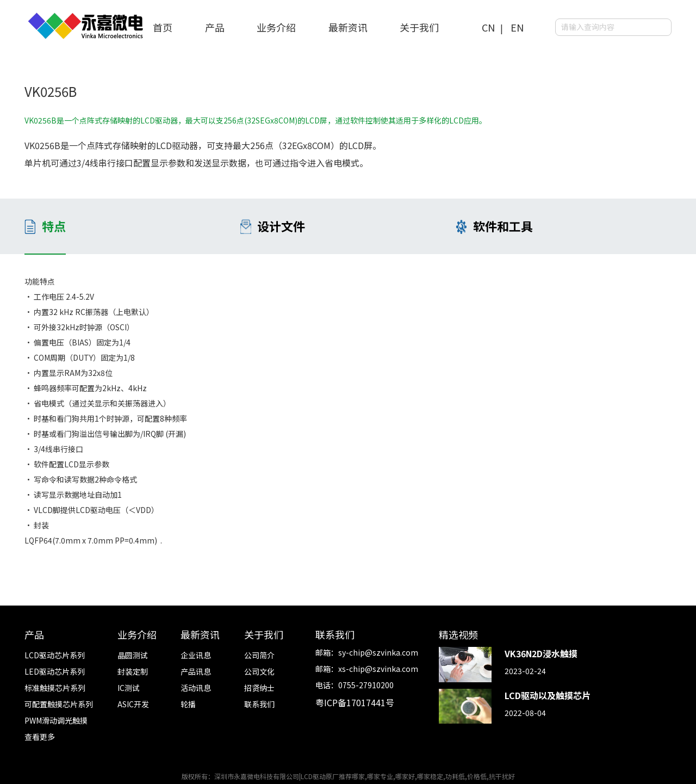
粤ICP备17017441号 (355, 702)
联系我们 (259, 704)
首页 (163, 27)
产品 (215, 27)
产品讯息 (196, 671)
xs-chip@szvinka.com (378, 669)
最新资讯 (348, 27)
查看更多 (40, 737)
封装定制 (133, 671)
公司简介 (259, 655)
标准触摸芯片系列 (55, 688)
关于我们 (419, 27)
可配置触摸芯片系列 (59, 704)
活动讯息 (196, 688)
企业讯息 (196, 655)
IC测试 (129, 688)
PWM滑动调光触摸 (56, 720)
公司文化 (259, 671)
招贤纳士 (259, 688)
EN (517, 27)
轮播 (188, 704)
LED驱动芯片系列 (55, 671)
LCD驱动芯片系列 (55, 655)
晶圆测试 (133, 655)
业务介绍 (276, 27)
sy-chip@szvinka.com (378, 652)
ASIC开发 (133, 704)
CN (488, 27)
